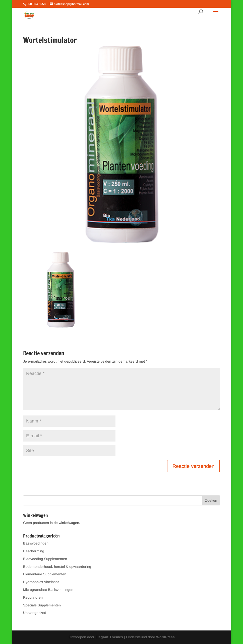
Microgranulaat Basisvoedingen (48, 590)
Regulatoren (33, 597)
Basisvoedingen (36, 543)
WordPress (165, 637)
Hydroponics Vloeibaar (41, 582)
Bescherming (34, 551)
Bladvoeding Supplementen (45, 559)
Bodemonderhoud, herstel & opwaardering (57, 567)
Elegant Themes (109, 637)
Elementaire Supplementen (45, 574)
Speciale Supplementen (42, 605)
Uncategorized (35, 613)
